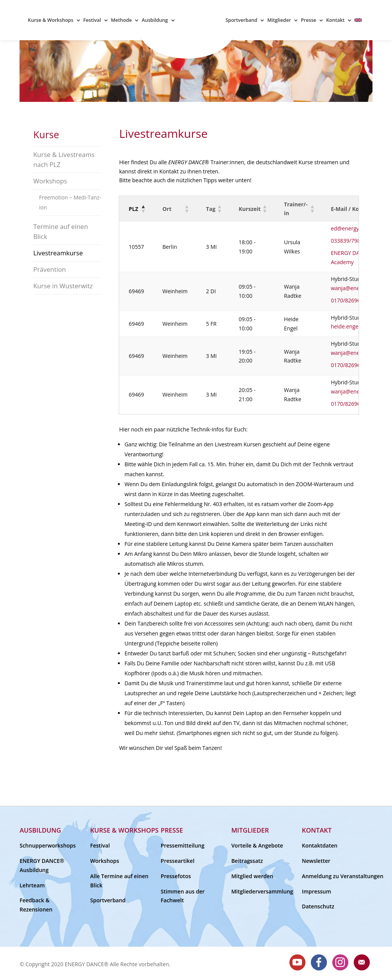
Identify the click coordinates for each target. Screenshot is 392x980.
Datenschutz (318, 906)
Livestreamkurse (58, 253)
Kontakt (335, 21)
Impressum (316, 891)
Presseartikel (178, 861)
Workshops (50, 181)
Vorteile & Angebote (257, 845)
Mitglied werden (252, 876)
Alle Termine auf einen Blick (119, 881)
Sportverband (241, 21)
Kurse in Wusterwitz (63, 286)
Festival (92, 21)
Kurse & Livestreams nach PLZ (64, 159)
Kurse (46, 134)
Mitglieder (279, 21)
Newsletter (316, 861)
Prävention (50, 269)
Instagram (340, 962)
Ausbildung (155, 21)
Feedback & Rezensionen (36, 905)
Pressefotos (176, 876)
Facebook (319, 962)
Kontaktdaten (319, 845)
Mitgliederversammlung (262, 891)
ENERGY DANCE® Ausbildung (42, 865)
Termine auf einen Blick (61, 231)
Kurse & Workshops (51, 21)
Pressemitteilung (183, 845)
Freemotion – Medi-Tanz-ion (70, 202)
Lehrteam (32, 885)
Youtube (297, 962)
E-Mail (362, 962)
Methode (122, 21)
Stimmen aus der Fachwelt (183, 896)
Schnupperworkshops (48, 845)
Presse (309, 21)
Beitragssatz (247, 861)
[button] (143, 209)
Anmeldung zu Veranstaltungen (333, 876)
